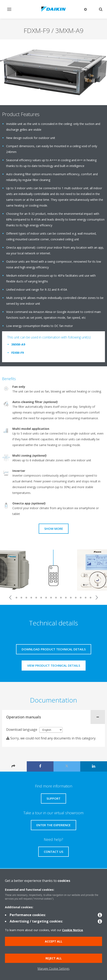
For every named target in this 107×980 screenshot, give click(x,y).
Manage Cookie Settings (54, 969)
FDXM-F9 (17, 353)
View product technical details (54, 665)
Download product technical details (54, 649)
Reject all (54, 958)
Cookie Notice (73, 930)
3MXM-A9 (18, 344)
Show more (54, 529)
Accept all (54, 941)
